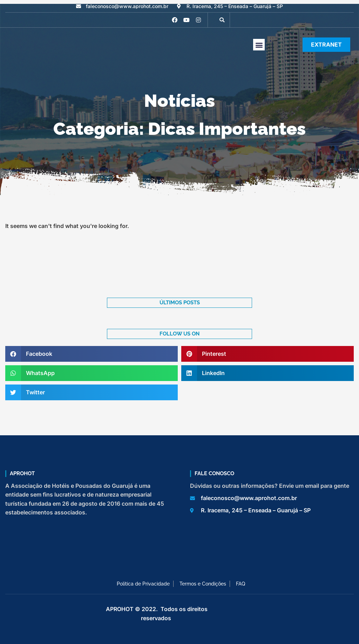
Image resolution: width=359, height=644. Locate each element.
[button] (222, 20)
